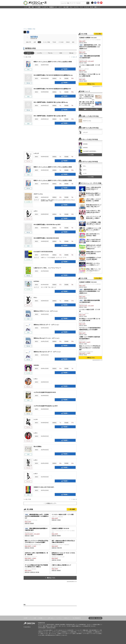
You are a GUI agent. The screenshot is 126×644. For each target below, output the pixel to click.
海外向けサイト (68, 618)
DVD (61, 53)
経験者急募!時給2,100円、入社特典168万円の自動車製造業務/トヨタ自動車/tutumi (90, 47)
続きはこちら (51, 578)
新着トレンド (97, 7)
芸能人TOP (29, 42)
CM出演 (68, 42)
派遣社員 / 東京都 (37, 544)
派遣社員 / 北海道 (64, 517)
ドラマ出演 (61, 42)
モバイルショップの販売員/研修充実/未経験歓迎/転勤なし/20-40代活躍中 (90, 329)
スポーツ (60, 7)
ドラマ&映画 (38, 7)
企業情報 (99, 618)
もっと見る (90, 155)
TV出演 (54, 42)
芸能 (29, 7)
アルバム (50, 53)
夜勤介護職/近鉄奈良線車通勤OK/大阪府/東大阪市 (90, 57)
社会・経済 (66, 7)
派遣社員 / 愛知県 (37, 519)
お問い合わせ (51, 618)
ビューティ (76, 7)
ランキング (87, 7)
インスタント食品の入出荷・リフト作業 (90, 66)
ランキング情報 (46, 42)
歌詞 (73, 42)
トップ (26, 7)
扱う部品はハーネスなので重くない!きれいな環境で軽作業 (90, 75)
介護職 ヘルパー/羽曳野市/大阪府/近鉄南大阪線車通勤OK (90, 338)
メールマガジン (59, 618)
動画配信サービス (53, 7)
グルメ (71, 7)
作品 (39, 42)
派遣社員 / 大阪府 (37, 532)
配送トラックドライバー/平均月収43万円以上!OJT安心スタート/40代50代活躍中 (90, 348)
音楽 (33, 7)
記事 (35, 42)
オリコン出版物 (33, 618)
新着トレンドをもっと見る (90, 109)
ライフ (81, 7)
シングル (40, 53)
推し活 (92, 7)
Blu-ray (71, 53)
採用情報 (93, 618)
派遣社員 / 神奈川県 (64, 544)
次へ (74, 57)
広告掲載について (42, 618)
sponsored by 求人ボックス (72, 582)
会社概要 (26, 618)
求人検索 (72, 509)
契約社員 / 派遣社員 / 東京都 (37, 569)
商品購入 (65, 69)
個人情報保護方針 (77, 618)
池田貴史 (34, 37)
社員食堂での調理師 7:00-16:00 (88, 38)
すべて (29, 53)
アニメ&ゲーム (45, 7)
